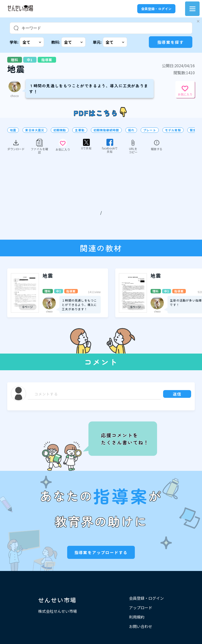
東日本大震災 (35, 130)
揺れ (131, 130)
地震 (13, 130)
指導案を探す (171, 42)
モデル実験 (173, 130)
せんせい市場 (57, 600)
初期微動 (60, 130)
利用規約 (137, 617)
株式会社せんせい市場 (58, 611)
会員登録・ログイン (156, 9)
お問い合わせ (141, 626)
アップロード (141, 607)
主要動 (80, 130)
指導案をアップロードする (101, 552)
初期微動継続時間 (106, 130)
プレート (150, 130)
